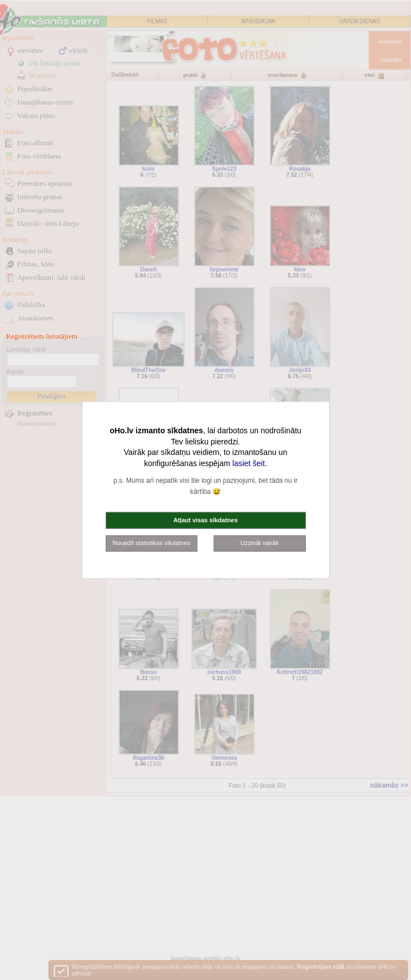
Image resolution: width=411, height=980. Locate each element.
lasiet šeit (249, 463)
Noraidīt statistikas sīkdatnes (151, 543)
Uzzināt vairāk (259, 543)
